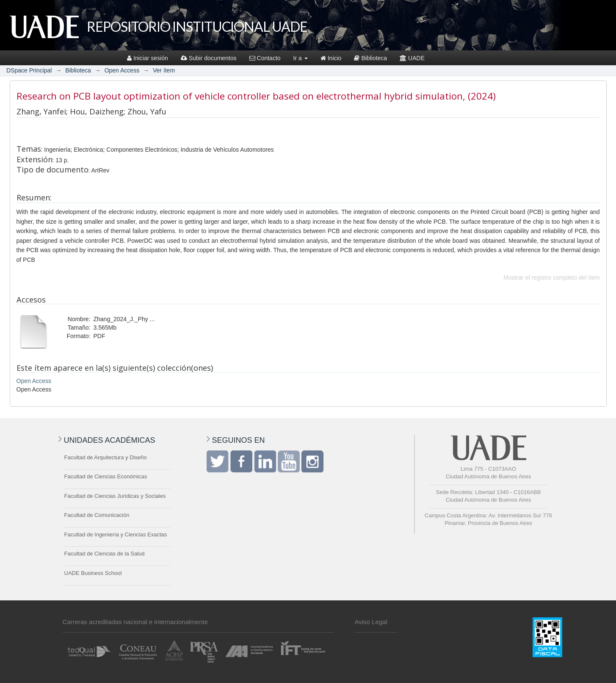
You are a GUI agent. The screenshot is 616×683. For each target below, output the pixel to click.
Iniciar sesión (148, 58)
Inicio (331, 58)
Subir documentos (209, 58)
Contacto (265, 58)
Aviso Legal (371, 622)
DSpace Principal (29, 70)
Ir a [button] (301, 58)
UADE (412, 58)
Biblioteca (370, 58)
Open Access (122, 70)
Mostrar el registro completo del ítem (551, 278)
